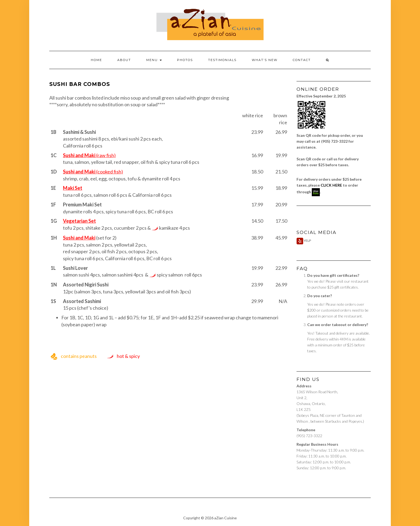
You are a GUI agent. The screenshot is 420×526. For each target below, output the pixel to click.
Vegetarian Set (79, 221)
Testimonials (222, 60)
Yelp (304, 241)
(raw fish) (89, 155)
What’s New (265, 60)
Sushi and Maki (79, 238)
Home (96, 60)
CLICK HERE (331, 185)
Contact (302, 60)
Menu (154, 60)
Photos (185, 60)
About (124, 60)
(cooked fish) (93, 172)
